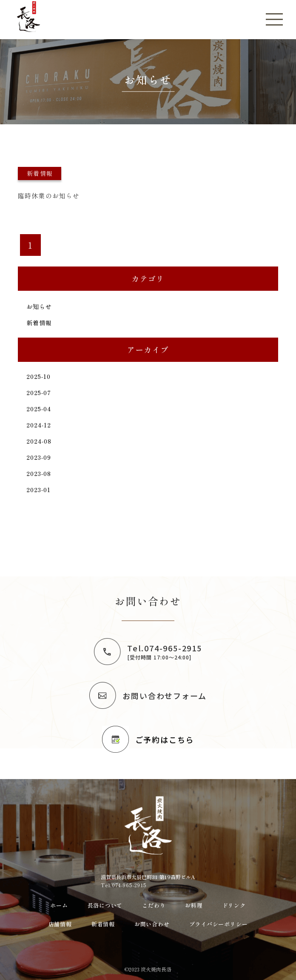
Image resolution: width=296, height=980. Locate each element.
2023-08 (39, 473)
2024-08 (39, 441)
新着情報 (39, 323)
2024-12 (39, 425)
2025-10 (39, 376)
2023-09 (39, 457)
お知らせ (39, 307)
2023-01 (39, 490)
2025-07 (39, 393)
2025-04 (39, 409)
